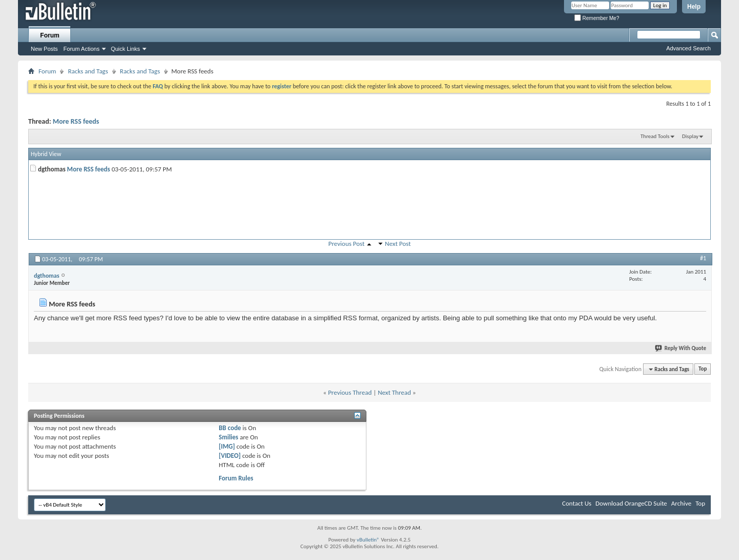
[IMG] (227, 446)
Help (694, 7)
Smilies (228, 437)
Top (703, 369)
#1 (703, 258)
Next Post (398, 244)
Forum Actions (82, 49)
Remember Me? (597, 18)
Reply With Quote (681, 348)
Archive (681, 503)
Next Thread (394, 392)
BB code (230, 428)
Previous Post (347, 244)
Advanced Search (688, 48)
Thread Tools (655, 136)
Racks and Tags (88, 71)
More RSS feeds (76, 121)
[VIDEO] (230, 456)
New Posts (44, 49)
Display (690, 136)
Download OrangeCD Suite (631, 503)
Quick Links (125, 49)
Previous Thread (350, 392)
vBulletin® (368, 540)
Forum (50, 35)
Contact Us (577, 503)
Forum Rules (236, 478)
